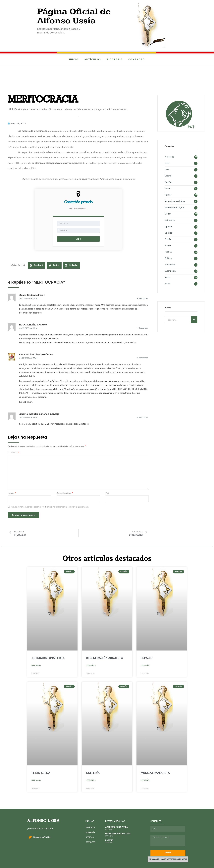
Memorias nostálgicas (175, 201)
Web (107, 493)
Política (168, 252)
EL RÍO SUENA (41, 773)
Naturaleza (170, 220)
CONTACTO (137, 59)
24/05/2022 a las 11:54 (28, 358)
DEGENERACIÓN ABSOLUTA (105, 658)
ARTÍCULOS (93, 59)
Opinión (169, 227)
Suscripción (170, 271)
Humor (168, 189)
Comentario (13, 453)
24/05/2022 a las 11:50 (28, 328)
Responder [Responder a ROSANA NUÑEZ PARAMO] (143, 328)
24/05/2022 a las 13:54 (28, 418)
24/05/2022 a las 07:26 (28, 299)
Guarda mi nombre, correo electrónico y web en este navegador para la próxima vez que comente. (50, 507)
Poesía (168, 239)
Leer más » (36, 665)
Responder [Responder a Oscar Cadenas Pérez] (143, 299)
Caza (167, 163)
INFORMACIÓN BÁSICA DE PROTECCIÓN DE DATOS (168, 859)
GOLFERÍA (93, 773)
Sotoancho (170, 265)
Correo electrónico (65, 493)
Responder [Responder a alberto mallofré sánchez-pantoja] (143, 417)
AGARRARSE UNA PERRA (48, 658)
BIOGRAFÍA (115, 59)
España (168, 176)
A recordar (170, 157)
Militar (168, 214)
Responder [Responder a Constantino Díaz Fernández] (143, 358)
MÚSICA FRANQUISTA (155, 773)
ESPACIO (147, 658)
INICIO (74, 59)
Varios (167, 277)
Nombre (12, 493)
